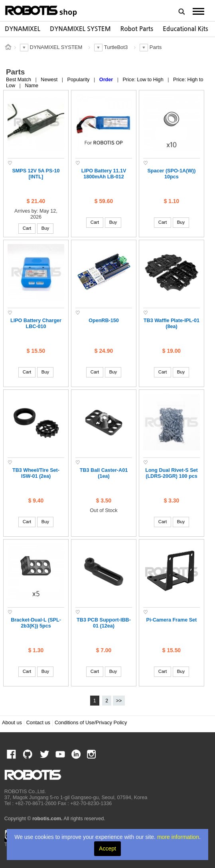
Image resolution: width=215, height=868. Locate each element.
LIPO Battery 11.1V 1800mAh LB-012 (104, 174)
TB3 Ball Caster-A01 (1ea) (104, 473)
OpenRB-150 (104, 321)
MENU (198, 11)
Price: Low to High (144, 80)
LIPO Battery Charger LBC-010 (36, 324)
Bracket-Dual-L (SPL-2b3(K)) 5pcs (36, 623)
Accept (107, 848)
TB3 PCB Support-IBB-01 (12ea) (104, 623)
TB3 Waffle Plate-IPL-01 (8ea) (172, 324)
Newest (50, 80)
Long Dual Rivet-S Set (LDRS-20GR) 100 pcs (172, 473)
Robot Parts (137, 29)
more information (178, 837)
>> (119, 701)
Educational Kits (185, 29)
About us (12, 723)
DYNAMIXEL (23, 29)
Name (32, 86)
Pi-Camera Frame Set (172, 620)
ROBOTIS (41, 10)
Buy (45, 228)
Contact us (38, 723)
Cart (27, 228)
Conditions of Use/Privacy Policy (91, 723)
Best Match (19, 80)
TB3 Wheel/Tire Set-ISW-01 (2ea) (36, 473)
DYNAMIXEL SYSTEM (80, 29)
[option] (23, 29)
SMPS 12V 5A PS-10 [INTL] (36, 174)
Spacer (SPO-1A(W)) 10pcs (171, 174)
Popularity (79, 80)
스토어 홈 (8, 47)
